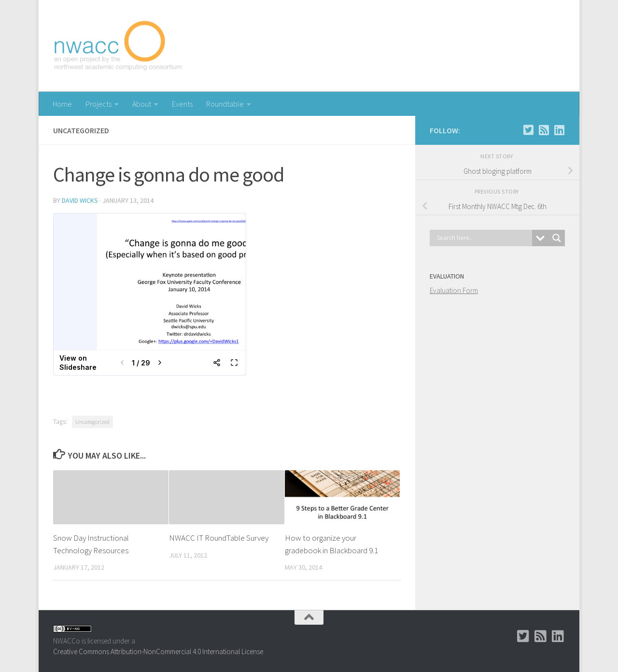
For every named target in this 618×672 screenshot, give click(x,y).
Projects (98, 104)
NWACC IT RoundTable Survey (219, 538)
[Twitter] (528, 130)
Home (62, 104)
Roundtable (225, 104)
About (142, 104)
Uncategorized (92, 422)
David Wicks (80, 200)
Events (182, 104)
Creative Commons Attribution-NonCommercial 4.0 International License (158, 651)
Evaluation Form (454, 290)
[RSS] (544, 130)
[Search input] (483, 238)
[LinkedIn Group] (559, 130)
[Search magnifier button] (557, 238)
